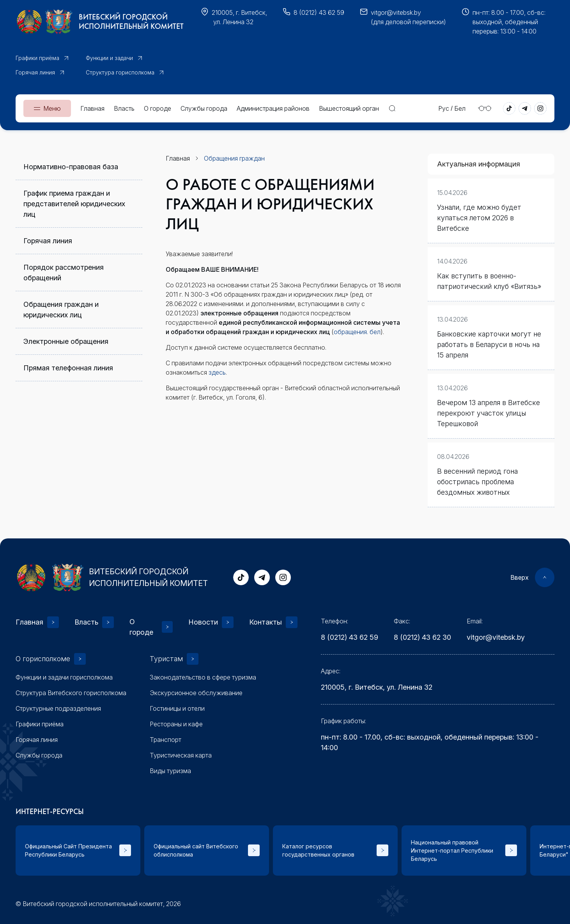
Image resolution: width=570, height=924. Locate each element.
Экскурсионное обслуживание (196, 693)
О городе (158, 108)
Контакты (266, 622)
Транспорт (166, 740)
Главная (92, 108)
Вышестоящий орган (349, 108)
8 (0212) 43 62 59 (319, 12)
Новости (203, 622)
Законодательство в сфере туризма (203, 677)
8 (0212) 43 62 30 (422, 637)
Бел (460, 108)
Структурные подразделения (58, 708)
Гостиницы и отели (177, 708)
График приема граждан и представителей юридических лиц (74, 204)
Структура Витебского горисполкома (71, 693)
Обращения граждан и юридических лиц (61, 310)
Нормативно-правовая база (71, 167)
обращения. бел (357, 332)
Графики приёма (37, 58)
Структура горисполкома (120, 72)
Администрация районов (273, 108)
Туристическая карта (181, 755)
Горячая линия (35, 72)
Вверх (520, 577)
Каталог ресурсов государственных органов (318, 850)
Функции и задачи (109, 58)
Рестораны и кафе (176, 724)
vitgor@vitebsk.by (496, 637)
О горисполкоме (43, 659)
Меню (52, 108)
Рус (444, 108)
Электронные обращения (66, 341)
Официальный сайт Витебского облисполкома (196, 850)
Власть (124, 108)
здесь (217, 372)
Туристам (166, 659)
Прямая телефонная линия (68, 368)
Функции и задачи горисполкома (64, 677)
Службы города (204, 108)
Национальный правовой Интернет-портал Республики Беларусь (452, 851)
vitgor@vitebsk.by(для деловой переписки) (408, 17)
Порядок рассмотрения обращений (64, 273)
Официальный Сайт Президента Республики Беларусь (68, 850)
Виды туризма (170, 771)
